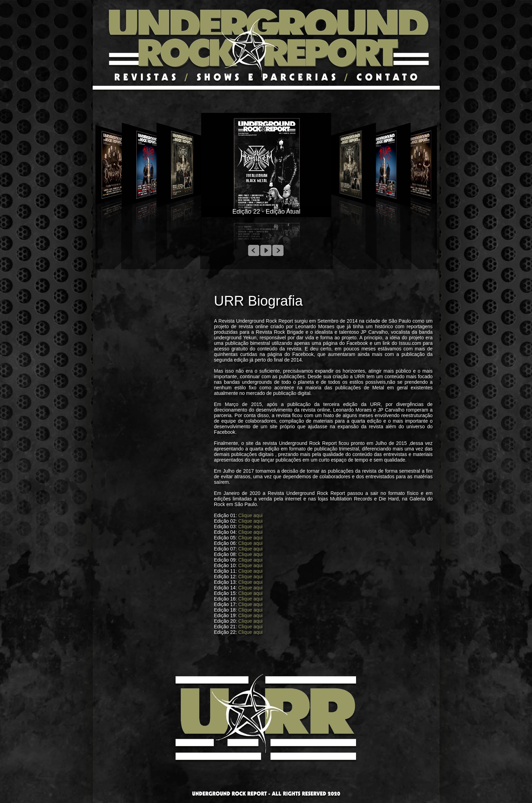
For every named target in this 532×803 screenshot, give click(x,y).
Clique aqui (251, 515)
